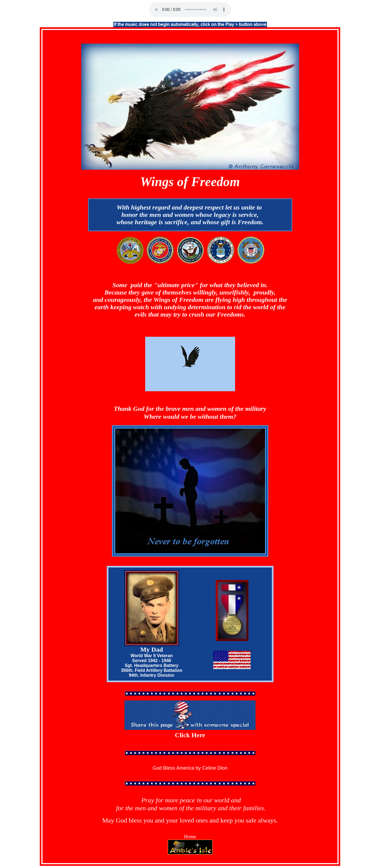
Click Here (190, 735)
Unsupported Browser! (190, 10)
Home (190, 837)
